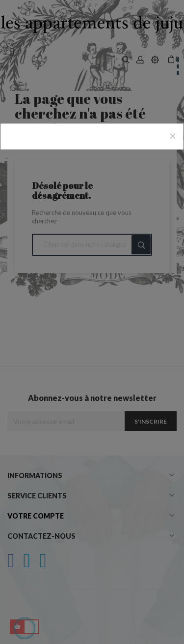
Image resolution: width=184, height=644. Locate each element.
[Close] (173, 136)
